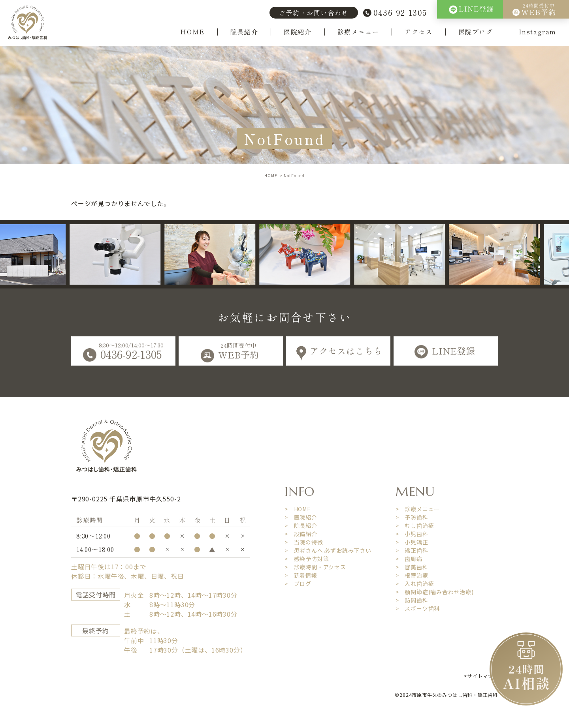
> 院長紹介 (301, 525)
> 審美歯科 (412, 567)
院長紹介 (244, 32)
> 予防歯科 (412, 517)
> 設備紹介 (301, 534)
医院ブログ (476, 32)
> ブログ (298, 584)
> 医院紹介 (301, 517)
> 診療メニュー (418, 509)
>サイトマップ (481, 676)
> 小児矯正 (412, 542)
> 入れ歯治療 (415, 584)
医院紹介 (298, 32)
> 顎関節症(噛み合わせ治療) (435, 592)
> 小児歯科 (412, 534)
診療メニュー (358, 32)
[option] (126, 255)
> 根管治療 (412, 575)
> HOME (298, 509)
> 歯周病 (409, 559)
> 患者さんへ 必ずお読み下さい (328, 550)
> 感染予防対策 (307, 559)
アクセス (418, 32)
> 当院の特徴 (304, 542)
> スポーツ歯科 (418, 608)
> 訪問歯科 (412, 600)
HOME (192, 32)
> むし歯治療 (415, 525)
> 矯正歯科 (412, 550)
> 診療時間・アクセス (315, 567)
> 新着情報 (301, 575)
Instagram (538, 32)
